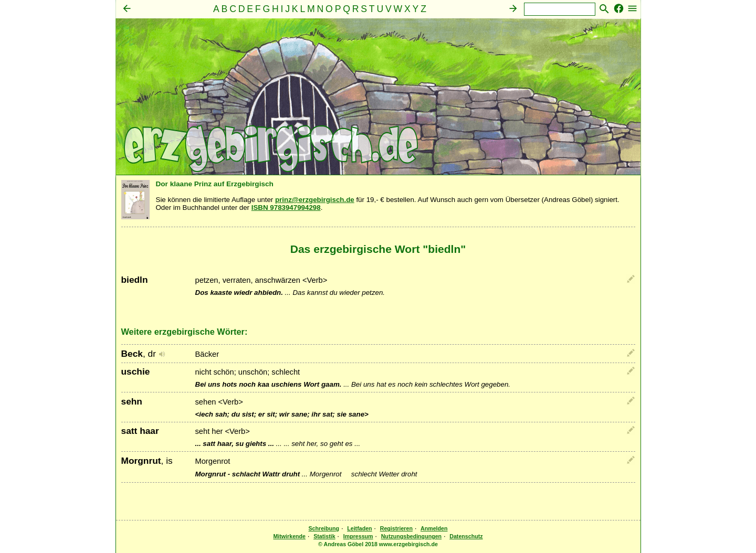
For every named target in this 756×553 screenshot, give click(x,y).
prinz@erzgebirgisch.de (315, 200)
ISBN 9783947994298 (286, 208)
